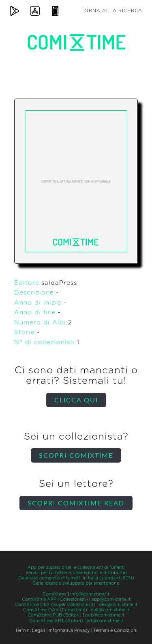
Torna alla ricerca (112, 11)
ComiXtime (55, 594)
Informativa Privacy (69, 630)
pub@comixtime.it (105, 615)
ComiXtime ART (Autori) (56, 621)
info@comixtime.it (90, 594)
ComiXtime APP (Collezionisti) (55, 599)
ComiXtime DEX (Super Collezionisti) (55, 605)
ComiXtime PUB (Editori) (55, 615)
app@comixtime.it (111, 599)
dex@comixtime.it (118, 605)
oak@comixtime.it (110, 610)
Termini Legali (30, 630)
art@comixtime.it (105, 621)
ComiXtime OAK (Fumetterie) (55, 610)
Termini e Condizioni (115, 630)
